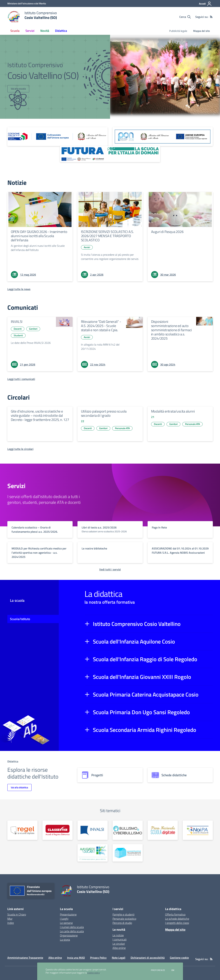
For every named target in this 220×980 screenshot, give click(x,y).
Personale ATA (122, 428)
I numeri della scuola (72, 927)
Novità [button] (45, 31)
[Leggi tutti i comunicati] (21, 379)
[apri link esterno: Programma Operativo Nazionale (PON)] (163, 137)
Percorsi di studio (122, 923)
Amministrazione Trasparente (25, 958)
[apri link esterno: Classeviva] (57, 830)
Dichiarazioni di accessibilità (148, 958)
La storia (65, 940)
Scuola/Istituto (20, 619)
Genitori (33, 329)
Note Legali (119, 958)
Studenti (18, 335)
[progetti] (110, 775)
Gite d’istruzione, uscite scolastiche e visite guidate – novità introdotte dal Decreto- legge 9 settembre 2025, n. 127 (40, 415)
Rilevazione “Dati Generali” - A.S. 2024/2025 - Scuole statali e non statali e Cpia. (101, 326)
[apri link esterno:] (22, 830)
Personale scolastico (124, 919)
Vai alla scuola (18, 89)
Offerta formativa (175, 914)
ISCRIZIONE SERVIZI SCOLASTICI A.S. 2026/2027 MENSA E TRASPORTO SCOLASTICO (107, 236)
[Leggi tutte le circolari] (20, 449)
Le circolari (119, 944)
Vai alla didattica (19, 787)
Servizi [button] (30, 31)
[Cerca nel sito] (185, 17)
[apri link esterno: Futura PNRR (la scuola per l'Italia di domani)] (110, 154)
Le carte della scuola (72, 931)
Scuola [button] (15, 31)
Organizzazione (69, 935)
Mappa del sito (202, 31)
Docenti (18, 329)
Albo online (119, 948)
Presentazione (68, 914)
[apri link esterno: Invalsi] (93, 830)
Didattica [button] (61, 31)
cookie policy (94, 973)
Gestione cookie (179, 958)
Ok (173, 970)
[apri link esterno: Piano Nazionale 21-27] (57, 137)
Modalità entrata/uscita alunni (173, 411)
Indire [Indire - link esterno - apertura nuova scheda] (11, 923)
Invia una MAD (76, 958)
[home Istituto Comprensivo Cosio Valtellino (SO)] (32, 17)
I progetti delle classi (177, 923)
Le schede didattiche (177, 919)
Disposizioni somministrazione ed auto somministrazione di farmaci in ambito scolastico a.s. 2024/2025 (172, 330)
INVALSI (17, 322)
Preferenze (158, 970)
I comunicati (120, 939)
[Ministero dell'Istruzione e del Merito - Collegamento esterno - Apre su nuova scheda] (27, 3)
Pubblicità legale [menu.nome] (178, 31)
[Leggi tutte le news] (19, 289)
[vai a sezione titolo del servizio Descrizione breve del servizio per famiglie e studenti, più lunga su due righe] (40, 530)
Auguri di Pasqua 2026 (167, 232)
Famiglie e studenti (123, 914)
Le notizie (118, 935)
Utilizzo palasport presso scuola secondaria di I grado (104, 413)
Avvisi (87, 247)
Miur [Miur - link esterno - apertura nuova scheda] (10, 919)
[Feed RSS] (211, 17)
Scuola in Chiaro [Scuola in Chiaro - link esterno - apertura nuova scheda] (17, 914)
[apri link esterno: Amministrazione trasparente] (128, 853)
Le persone (66, 923)
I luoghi (64, 919)
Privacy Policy (98, 958)
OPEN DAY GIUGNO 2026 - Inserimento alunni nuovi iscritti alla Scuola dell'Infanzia (39, 236)
